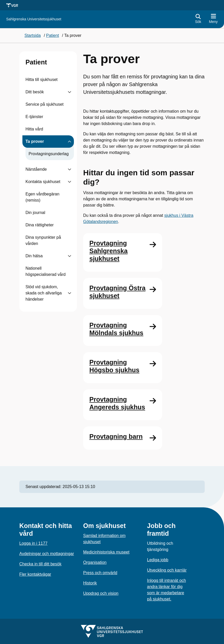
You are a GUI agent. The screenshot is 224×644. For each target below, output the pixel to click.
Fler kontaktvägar (35, 574)
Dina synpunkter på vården (43, 240)
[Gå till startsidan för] (34, 19)
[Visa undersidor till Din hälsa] (70, 256)
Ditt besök (35, 92)
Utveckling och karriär (167, 570)
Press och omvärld (100, 573)
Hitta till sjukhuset (42, 80)
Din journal (35, 213)
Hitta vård (34, 129)
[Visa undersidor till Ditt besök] (70, 92)
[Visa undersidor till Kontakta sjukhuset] (70, 182)
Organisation (95, 562)
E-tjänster (34, 117)
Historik (90, 583)
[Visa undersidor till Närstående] (70, 169)
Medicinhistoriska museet (106, 552)
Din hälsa (34, 256)
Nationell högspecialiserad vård (46, 271)
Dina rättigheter (40, 225)
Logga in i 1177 (33, 543)
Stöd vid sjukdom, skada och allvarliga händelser (44, 293)
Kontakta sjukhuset (43, 182)
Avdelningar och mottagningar (47, 554)
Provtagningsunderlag (49, 154)
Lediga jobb (158, 560)
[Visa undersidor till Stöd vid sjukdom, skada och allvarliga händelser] (70, 293)
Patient (36, 62)
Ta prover (35, 141)
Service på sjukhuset (45, 104)
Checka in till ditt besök (40, 564)
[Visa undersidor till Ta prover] (70, 142)
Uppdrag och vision (101, 593)
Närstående (36, 169)
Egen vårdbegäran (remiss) (42, 197)
